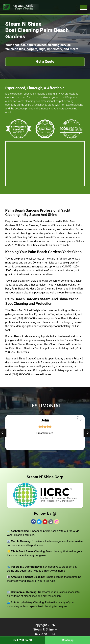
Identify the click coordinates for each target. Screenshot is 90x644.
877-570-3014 (45, 634)
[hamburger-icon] (84, 7)
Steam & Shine (43, 629)
